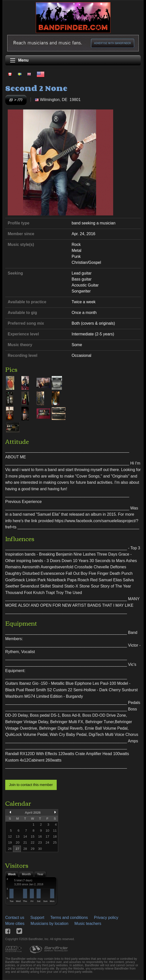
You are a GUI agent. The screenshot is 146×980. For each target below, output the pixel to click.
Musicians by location (49, 924)
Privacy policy (106, 918)
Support (37, 918)
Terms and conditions (69, 918)
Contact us (15, 918)
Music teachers (88, 924)
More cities (15, 924)
